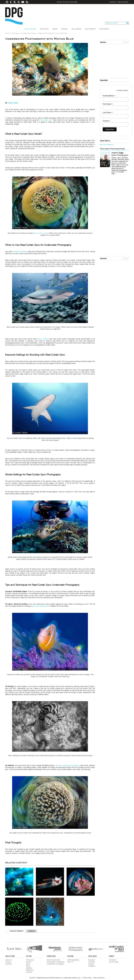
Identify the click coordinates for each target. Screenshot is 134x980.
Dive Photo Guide (67, 2)
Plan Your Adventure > (107, 145)
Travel (64, 29)
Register (123, 2)
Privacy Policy (87, 978)
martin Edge (118, 153)
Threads (91, 964)
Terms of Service (99, 978)
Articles (44, 29)
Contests (104, 29)
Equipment (90, 29)
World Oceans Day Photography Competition (56, 961)
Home (7, 33)
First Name (108, 104)
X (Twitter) (92, 962)
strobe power (21, 481)
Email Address (109, 96)
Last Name (108, 113)
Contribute (113, 960)
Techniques (30, 29)
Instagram (92, 966)
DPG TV (70, 962)
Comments (32, 931)
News (55, 29)
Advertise (126, 42)
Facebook (92, 960)
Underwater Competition (55, 964)
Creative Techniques (28, 33)
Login (113, 2)
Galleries (76, 29)
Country (107, 121)
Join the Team (114, 962)
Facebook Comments (17, 931)
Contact (8, 962)
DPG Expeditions (73, 960)
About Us (9, 960)
